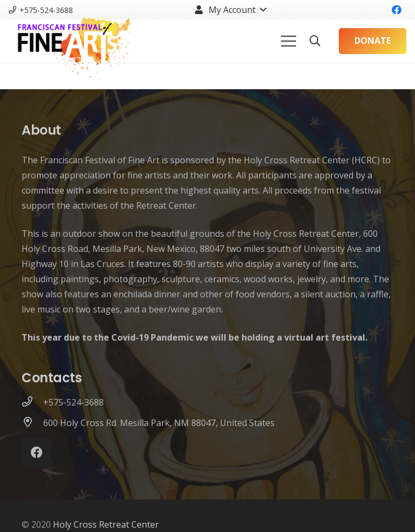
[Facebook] (397, 10)
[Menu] (289, 41)
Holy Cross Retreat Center (106, 524)
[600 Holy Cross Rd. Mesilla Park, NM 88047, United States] (32, 423)
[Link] (69, 41)
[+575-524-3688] (32, 402)
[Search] (315, 41)
